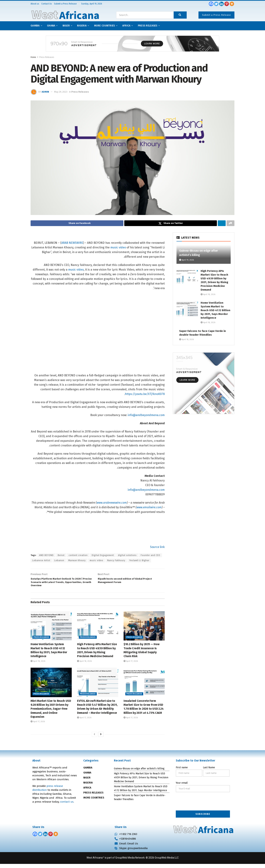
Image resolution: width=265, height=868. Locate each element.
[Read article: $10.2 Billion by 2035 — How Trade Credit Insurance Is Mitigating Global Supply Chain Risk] (144, 630)
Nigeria (82, 26)
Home (33, 57)
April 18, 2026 (38, 665)
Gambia (35, 26)
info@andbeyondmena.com (146, 416)
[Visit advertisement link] (132, 46)
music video (118, 248)
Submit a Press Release (216, 15)
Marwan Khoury (77, 562)
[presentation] (203, 806)
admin (45, 92)
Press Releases (47, 57)
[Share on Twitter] (171, 224)
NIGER (87, 782)
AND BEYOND (46, 556)
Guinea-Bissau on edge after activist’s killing (139, 773)
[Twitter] (216, 4)
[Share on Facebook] (77, 224)
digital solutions (127, 556)
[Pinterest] (227, 4)
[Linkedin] (221, 4)
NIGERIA (88, 787)
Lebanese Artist (41, 562)
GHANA (87, 777)
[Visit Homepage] (65, 15)
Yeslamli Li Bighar (139, 562)
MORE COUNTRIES (94, 802)
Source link (157, 548)
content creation (78, 556)
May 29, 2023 (61, 92)
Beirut (61, 556)
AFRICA (126, 26)
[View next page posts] (101, 738)
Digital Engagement (103, 556)
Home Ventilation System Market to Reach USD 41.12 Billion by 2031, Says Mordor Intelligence (215, 311)
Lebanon (59, 562)
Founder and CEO (150, 556)
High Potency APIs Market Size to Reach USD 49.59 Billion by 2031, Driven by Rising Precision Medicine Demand (141, 782)
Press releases (148, 26)
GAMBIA (88, 772)
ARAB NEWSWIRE (72, 244)
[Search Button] (180, 15)
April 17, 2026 (131, 665)
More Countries (105, 26)
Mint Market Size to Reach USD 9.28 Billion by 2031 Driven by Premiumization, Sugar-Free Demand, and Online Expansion (51, 713)
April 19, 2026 (187, 261)
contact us (67, 806)
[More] (232, 4)
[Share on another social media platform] (230, 224)
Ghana (51, 26)
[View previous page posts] (94, 738)
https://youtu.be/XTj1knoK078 (145, 395)
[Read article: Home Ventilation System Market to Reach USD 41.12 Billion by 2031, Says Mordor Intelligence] (51, 630)
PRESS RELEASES (93, 797)
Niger (66, 26)
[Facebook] (211, 4)
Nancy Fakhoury (116, 562)
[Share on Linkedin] (222, 224)
